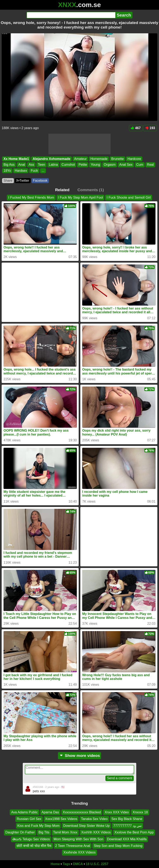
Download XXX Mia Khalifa (127, 839)
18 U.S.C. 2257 (97, 864)
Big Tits (44, 832)
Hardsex (21, 170)
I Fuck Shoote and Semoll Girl (129, 197)
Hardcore (134, 159)
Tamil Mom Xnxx (65, 832)
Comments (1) (91, 190)
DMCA (78, 864)
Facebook (40, 181)
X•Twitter (23, 181)
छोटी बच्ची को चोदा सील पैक (34, 846)
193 (150, 128)
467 (136, 128)
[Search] (71, 15)
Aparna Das (50, 812)
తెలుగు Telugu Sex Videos (31, 839)
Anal (22, 165)
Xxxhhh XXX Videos (96, 832)
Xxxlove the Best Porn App (134, 832)
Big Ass (9, 165)
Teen (42, 165)
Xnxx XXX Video (117, 812)
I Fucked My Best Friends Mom (31, 197)
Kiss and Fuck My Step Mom (39, 826)
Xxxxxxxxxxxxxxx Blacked (82, 812)
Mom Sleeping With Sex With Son (78, 839)
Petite (83, 165)
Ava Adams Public (25, 812)
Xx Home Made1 (16, 159)
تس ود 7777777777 (127, 826)
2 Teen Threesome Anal (73, 846)
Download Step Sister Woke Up (86, 826)
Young (95, 165)
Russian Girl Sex (29, 819)
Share (8, 181)
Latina (53, 165)
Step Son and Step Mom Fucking (118, 846)
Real (150, 165)
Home (55, 864)
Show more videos (80, 756)
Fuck (34, 170)
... (43, 170)
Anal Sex (126, 165)
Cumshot (68, 165)
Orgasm (110, 165)
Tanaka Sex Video (94, 819)
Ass (31, 165)
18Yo (7, 170)
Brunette (117, 159)
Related (62, 190)
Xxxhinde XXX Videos (79, 852)
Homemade (99, 159)
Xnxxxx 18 (140, 812)
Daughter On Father (20, 832)
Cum (140, 165)
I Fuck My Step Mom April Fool (81, 197)
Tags (66, 864)
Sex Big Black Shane (127, 819)
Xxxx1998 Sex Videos (61, 819)
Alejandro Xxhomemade (52, 159)
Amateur (80, 159)
